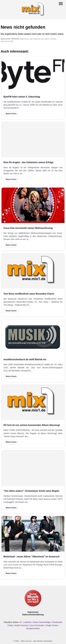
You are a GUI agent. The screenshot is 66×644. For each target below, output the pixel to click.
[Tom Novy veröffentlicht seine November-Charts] (33, 271)
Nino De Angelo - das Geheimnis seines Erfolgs (28, 162)
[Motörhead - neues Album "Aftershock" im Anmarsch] (33, 534)
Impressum (33, 612)
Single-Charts (52, 625)
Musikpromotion (33, 628)
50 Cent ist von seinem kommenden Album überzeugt (32, 425)
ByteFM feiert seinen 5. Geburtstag (22, 97)
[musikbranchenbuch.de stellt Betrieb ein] (33, 337)
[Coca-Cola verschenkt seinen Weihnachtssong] (33, 205)
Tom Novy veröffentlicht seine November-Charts (29, 294)
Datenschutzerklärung (33, 615)
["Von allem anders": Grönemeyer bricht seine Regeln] (33, 468)
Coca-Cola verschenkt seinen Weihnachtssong (28, 228)
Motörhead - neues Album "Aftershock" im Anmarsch (31, 557)
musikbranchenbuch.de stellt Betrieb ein (25, 359)
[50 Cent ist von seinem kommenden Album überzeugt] (33, 402)
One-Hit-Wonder (37, 625)
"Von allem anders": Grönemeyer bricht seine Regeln (31, 491)
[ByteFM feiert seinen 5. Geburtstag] (33, 74)
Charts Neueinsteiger (42, 622)
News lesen (11, 114)
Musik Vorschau (22, 625)
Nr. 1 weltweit (25, 622)
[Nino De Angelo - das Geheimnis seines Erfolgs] (33, 140)
